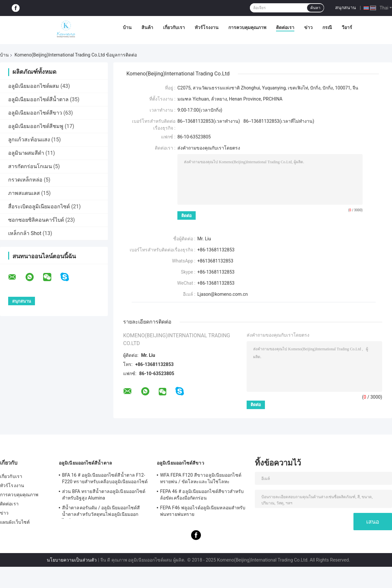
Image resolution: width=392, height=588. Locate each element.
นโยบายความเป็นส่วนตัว (72, 560)
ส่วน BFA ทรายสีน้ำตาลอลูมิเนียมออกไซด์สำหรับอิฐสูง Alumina (104, 495)
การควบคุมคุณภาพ (247, 27)
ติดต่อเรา (285, 27)
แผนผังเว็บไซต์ (15, 522)
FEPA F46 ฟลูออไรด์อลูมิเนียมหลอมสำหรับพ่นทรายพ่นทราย (203, 511)
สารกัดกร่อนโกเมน (30, 166)
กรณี (327, 27)
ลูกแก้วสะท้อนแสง (29, 140)
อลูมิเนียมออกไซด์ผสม (34, 86)
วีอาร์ (347, 27)
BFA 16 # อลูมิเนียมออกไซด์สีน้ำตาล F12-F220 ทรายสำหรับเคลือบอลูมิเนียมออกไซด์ (105, 478)
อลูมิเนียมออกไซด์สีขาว (35, 113)
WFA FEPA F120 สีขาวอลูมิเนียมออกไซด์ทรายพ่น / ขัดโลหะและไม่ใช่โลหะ (201, 478)
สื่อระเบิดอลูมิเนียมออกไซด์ (39, 207)
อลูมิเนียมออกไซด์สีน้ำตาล (38, 99)
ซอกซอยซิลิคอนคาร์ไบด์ (36, 220)
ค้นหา (315, 8)
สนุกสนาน (346, 8)
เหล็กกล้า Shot (25, 233)
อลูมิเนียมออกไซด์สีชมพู (36, 126)
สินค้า (147, 27)
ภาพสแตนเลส (24, 193)
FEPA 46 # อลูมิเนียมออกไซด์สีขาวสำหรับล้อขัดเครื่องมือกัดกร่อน (202, 495)
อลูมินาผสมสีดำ (26, 153)
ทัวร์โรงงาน (207, 27)
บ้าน (127, 27)
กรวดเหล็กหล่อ (25, 180)
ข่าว (308, 27)
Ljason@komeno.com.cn (223, 294)
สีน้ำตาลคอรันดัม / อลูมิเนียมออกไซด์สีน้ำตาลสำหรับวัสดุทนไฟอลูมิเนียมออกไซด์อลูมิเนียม (101, 512)
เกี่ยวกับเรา (174, 27)
